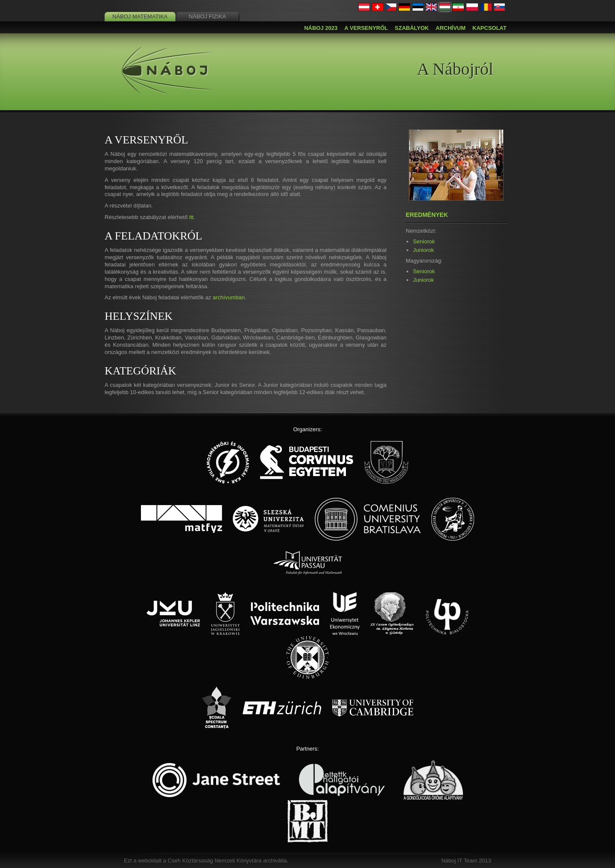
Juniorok (423, 250)
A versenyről (366, 28)
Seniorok (424, 241)
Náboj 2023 (321, 28)
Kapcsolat (489, 28)
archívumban (229, 297)
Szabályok (412, 28)
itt (191, 217)
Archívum (451, 28)
